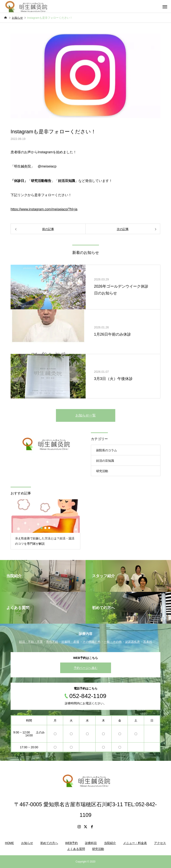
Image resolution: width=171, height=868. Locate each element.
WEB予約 (72, 843)
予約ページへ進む (86, 668)
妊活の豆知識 (105, 461)
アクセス (160, 843)
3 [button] (49, 528)
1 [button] (42, 528)
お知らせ (27, 843)
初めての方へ (49, 843)
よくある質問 (76, 849)
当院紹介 (110, 843)
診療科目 (91, 843)
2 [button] (46, 528)
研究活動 (102, 471)
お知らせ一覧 (86, 415)
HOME (10, 843)
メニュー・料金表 (135, 843)
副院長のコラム (107, 450)
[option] (45, 524)
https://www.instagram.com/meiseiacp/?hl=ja (44, 209)
